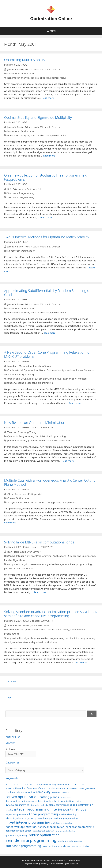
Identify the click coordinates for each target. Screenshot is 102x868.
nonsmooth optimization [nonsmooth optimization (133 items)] (19, 831)
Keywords (12, 778)
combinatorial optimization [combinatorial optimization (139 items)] (20, 792)
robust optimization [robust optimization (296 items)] (44, 835)
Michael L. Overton (50, 69)
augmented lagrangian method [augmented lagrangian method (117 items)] (52, 785)
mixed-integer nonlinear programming (71, 564)
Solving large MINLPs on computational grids (39, 542)
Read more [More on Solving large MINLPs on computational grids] (40, 592)
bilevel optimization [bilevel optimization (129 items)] (15, 788)
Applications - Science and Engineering (74, 556)
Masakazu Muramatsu (19, 366)
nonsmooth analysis (18, 78)
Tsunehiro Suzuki (42, 366)
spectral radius (58, 78)
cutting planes (53, 502)
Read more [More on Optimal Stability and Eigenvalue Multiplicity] (49, 156)
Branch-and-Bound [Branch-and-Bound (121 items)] (36, 788)
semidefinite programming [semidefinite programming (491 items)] (31, 840)
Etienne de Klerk (40, 625)
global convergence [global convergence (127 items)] (59, 805)
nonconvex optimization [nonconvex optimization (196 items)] (21, 827)
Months (10, 743)
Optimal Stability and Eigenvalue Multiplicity (38, 117)
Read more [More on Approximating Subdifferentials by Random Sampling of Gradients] (49, 333)
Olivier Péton (14, 494)
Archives (10, 749)
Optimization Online (51, 19)
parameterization (17, 441)
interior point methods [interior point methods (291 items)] (68, 809)
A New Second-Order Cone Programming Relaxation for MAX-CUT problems (47, 354)
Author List (13, 737)
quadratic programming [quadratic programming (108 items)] (16, 835)
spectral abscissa (40, 78)
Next (15, 682)
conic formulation (34, 502)
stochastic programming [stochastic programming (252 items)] (23, 846)
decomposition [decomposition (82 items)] (66, 797)
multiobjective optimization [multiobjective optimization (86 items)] (62, 823)
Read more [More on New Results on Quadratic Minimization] (68, 461)
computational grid (18, 564)
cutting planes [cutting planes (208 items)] (49, 797)
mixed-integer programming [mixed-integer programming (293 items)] (28, 822)
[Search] (92, 714)
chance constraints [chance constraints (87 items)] (69, 788)
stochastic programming (21, 197)
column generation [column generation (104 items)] (86, 788)
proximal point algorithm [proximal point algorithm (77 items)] (67, 831)
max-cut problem (39, 379)
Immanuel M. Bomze (19, 625)
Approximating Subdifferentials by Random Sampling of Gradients (47, 293)
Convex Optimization (19, 498)
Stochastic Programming (21, 193)
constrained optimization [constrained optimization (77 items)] (60, 792)
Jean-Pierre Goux (17, 552)
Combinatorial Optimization (23, 370)
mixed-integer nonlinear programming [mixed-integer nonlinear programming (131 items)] (58, 818)
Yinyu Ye (12, 432)
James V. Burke (15, 69)
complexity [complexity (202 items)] (43, 792)
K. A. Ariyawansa (16, 189)
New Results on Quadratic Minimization (35, 422)
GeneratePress (73, 861)
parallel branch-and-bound (19, 568)
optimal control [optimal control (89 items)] (39, 831)
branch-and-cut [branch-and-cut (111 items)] (54, 788)
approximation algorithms (22, 638)
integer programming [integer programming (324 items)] (32, 809)
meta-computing (39, 564)
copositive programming (51, 638)
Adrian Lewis (32, 69)
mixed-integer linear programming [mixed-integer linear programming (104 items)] (21, 818)
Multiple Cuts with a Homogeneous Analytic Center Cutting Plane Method (50, 482)
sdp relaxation (62, 441)
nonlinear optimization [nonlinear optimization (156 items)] (51, 827)
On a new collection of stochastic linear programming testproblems (46, 177)
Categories (12, 762)
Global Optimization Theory (54, 630)
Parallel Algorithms (15, 560)
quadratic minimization (40, 441)
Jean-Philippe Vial (32, 494)
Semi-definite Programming (50, 436)
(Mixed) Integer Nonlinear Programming (29, 556)
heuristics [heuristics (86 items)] (9, 810)
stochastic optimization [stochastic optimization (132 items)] (70, 841)
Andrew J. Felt (34, 189)
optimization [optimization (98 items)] (51, 831)
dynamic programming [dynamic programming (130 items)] (17, 805)
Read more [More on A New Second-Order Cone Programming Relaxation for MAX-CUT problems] (75, 403)
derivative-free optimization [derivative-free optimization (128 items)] (20, 801)
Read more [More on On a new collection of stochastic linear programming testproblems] (46, 217)
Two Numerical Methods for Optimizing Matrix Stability (47, 237)
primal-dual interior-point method (68, 379)
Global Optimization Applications (57, 370)
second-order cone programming (35, 383)
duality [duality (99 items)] (78, 801)
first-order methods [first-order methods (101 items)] (39, 805)
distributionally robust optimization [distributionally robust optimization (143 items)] (54, 801)
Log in (9, 697)
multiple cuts (69, 502)
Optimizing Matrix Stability (25, 60)
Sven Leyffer (34, 552)
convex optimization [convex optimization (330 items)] (22, 797)
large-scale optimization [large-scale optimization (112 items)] (17, 814)
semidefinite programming (80, 638)
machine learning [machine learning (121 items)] (68, 814)
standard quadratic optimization (41, 642)
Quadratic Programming (21, 436)
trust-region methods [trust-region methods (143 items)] (54, 846)
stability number (13, 642)
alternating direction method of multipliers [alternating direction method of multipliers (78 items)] (21, 785)
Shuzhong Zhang (27, 432)
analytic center (15, 502)
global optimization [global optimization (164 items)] (82, 805)
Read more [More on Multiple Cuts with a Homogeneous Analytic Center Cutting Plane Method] (10, 523)
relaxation (10, 383)
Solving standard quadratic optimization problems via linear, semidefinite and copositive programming (51, 614)
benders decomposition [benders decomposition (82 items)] (77, 785)
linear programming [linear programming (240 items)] (43, 814)
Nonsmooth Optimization (21, 73)
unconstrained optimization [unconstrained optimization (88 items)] (78, 846)
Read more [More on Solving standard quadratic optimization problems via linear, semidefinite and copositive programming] (82, 662)
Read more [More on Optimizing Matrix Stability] (48, 98)
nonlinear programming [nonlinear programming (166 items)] (80, 827)
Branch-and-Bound (18, 379)
